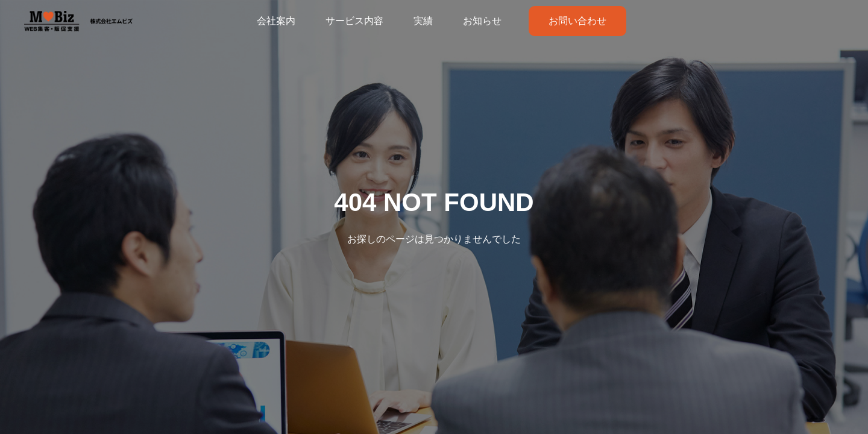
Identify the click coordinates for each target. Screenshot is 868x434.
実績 (423, 21)
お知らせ (482, 21)
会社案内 (276, 21)
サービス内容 (354, 21)
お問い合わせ (577, 21)
